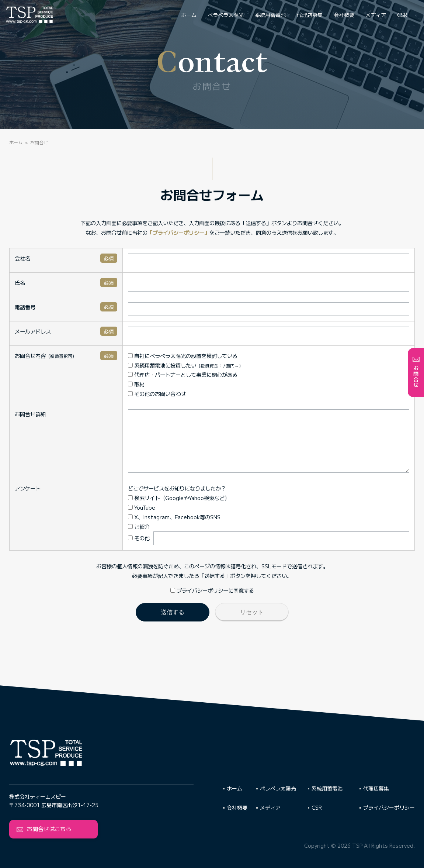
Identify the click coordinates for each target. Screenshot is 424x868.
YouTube (133, 518)
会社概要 (344, 15)
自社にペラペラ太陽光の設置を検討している (174, 356)
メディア (376, 15)
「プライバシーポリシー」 (178, 232)
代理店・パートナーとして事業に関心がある (174, 374)
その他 (130, 549)
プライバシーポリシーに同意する (212, 601)
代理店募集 (310, 15)
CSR (402, 15)
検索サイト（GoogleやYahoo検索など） (170, 509)
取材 (128, 384)
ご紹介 (130, 538)
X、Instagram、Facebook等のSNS (166, 528)
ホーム (189, 15)
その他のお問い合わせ (148, 394)
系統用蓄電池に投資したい (177, 365)
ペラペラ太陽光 (226, 15)
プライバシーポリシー (389, 807)
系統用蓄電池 (270, 15)
